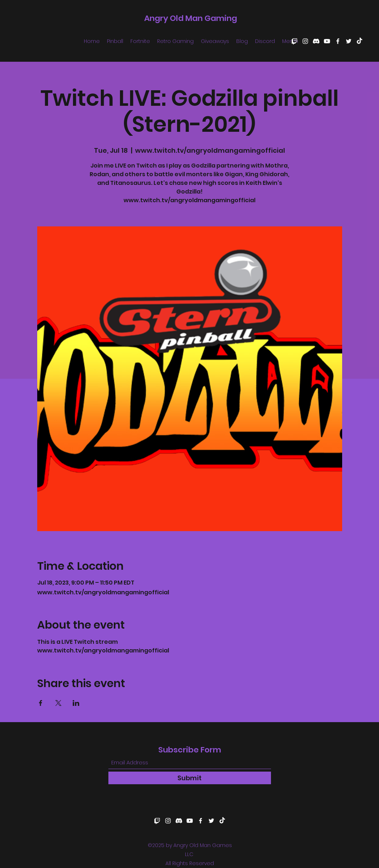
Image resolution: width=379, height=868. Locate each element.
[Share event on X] (58, 703)
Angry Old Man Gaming (191, 18)
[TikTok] (359, 41)
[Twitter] (349, 41)
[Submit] (190, 778)
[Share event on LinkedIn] (76, 703)
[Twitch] (294, 41)
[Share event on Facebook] (41, 703)
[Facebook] (338, 41)
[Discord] (316, 41)
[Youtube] (327, 41)
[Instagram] (305, 41)
